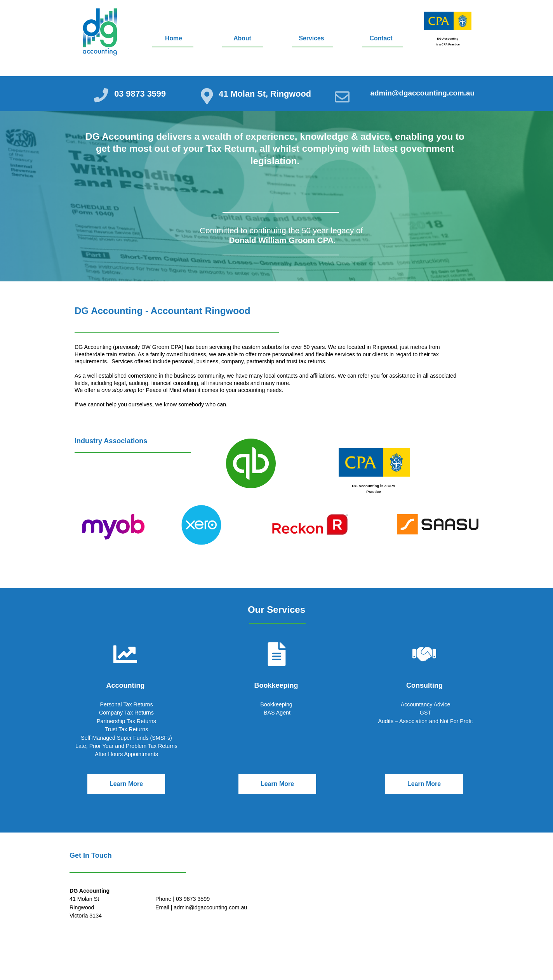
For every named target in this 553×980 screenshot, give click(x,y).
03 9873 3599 (142, 94)
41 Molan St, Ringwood (269, 94)
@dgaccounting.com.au (431, 94)
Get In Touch (91, 855)
